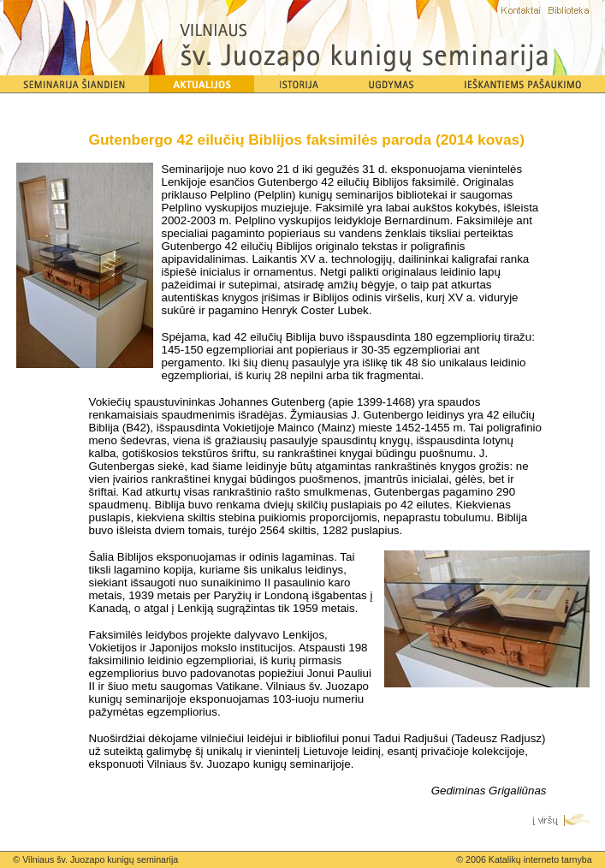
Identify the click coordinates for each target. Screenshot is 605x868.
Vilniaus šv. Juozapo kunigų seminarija (100, 859)
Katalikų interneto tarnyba (540, 859)
